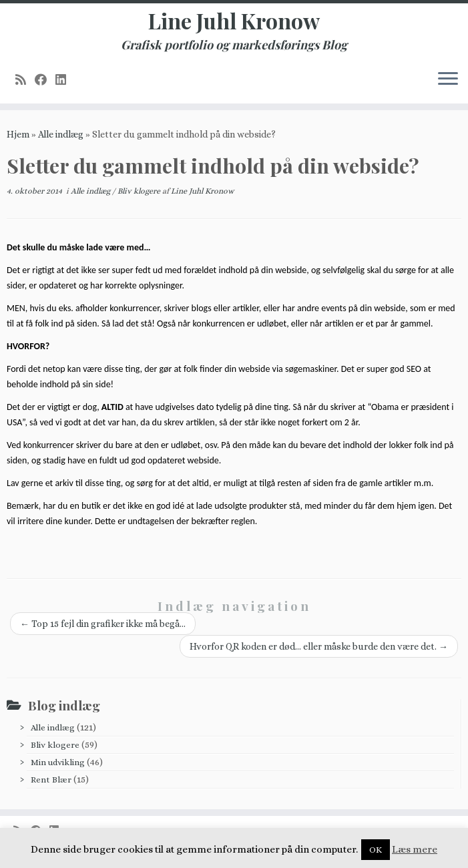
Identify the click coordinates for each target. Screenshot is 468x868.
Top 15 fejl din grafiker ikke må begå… (103, 624)
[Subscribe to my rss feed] (25, 80)
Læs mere (415, 849)
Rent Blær (51, 780)
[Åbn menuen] (448, 79)
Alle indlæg (61, 134)
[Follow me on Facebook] (45, 80)
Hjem (18, 134)
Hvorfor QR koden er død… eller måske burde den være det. (319, 646)
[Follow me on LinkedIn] (65, 80)
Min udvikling (58, 762)
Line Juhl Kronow (234, 21)
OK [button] (376, 850)
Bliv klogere (140, 191)
